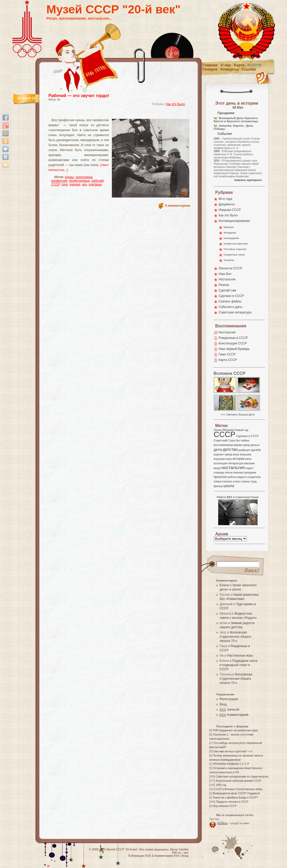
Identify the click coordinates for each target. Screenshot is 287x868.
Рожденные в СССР (233, 338)
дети (218, 449)
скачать (227, 481)
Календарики (231, 238)
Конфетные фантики (236, 244)
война (245, 440)
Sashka (184, 849)
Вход (223, 704)
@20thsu (222, 823)
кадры (69, 177)
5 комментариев (178, 206)
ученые (75, 184)
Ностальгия (227, 279)
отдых (249, 468)
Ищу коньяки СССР (225, 806)
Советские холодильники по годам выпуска (242, 777)
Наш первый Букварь (234, 349)
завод (228, 454)
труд (64, 184)
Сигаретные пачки (234, 255)
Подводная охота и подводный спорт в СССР (239, 665)
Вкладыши (230, 233)
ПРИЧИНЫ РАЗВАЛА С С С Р (231, 764)
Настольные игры (240, 656)
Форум (254, 65)
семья (218, 481)
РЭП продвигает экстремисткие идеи (235, 730)
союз (237, 481)
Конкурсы (229, 69)
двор (246, 445)
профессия (59, 181)
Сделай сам (228, 290)
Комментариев (234, 715)
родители (255, 477)
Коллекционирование (234, 221)
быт (238, 440)
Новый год (241, 430)
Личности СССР (231, 268)
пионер (238, 472)
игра (236, 454)
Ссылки (249, 69)
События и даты (231, 307)
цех (84, 184)
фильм (218, 486)
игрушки (219, 459)
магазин (249, 463)
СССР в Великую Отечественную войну (238, 789)
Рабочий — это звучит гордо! (79, 96)
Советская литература (235, 312)
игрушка (246, 454)
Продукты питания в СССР (232, 802)
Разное (224, 285)
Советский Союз (225, 440)
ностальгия (233, 468)
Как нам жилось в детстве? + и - (234, 751)
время (238, 445)
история (239, 459)
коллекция (221, 463)
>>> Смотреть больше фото (238, 415)
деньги (255, 445)
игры (229, 459)
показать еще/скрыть (248, 180)
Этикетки (229, 260)
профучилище (79, 181)
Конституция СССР (233, 343)
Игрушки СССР (230, 210)
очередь (219, 472)
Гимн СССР (227, 354)
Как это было (176, 104)
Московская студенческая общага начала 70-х (235, 637)
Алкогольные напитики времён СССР (239, 781)
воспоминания (224, 445)
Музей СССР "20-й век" (114, 9)
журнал (219, 454)
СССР (55, 184)
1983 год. (221, 785)
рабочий (97, 181)
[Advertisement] (113, 114)
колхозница (84, 177)
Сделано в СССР (231, 296)
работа (232, 477)
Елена (224, 585)
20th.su (176, 853)
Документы (227, 204)
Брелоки (229, 227)
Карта (239, 65)
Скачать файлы (230, 301)
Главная (210, 65)
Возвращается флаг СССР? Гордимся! (236, 793)
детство (230, 449)
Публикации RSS (140, 856)
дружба (256, 450)
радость (242, 477)
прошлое (220, 477)
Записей (229, 710)
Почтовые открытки (235, 249)
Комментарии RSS (167, 856)
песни (229, 472)
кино (248, 459)
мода (217, 468)
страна (245, 481)
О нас (226, 65)
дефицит (245, 450)
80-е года (226, 199)
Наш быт (225, 274)
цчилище (95, 184)
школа (229, 486)
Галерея (210, 69)
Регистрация (229, 699)
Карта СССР (228, 360)
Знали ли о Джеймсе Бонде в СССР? (235, 798)
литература (236, 463)
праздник (250, 472)
